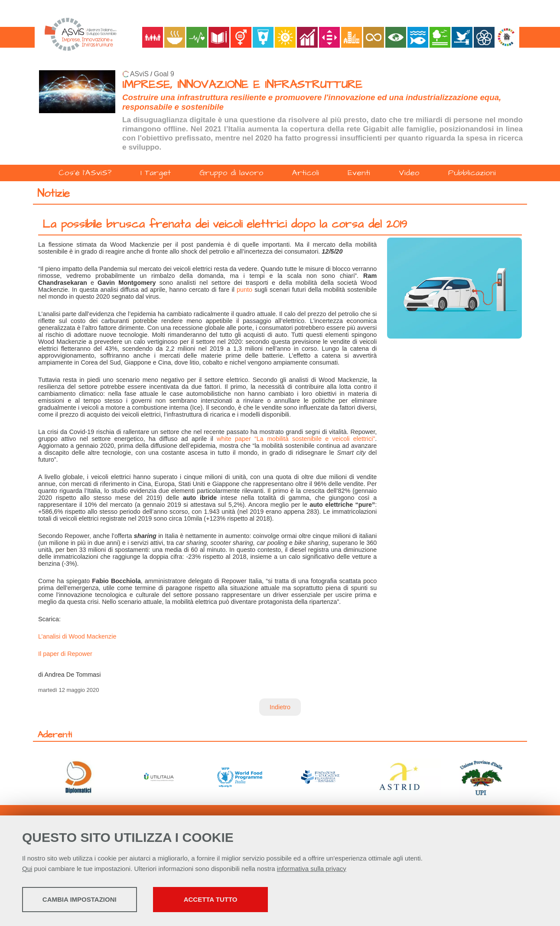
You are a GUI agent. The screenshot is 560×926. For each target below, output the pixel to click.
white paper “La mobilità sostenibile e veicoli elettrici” (296, 439)
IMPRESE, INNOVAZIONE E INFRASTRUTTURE (242, 85)
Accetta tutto (247, 900)
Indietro (280, 707)
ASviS (139, 74)
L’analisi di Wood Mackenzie (77, 636)
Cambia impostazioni (90, 900)
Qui (27, 869)
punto (244, 290)
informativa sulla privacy (312, 869)
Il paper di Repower (65, 654)
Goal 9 (164, 74)
